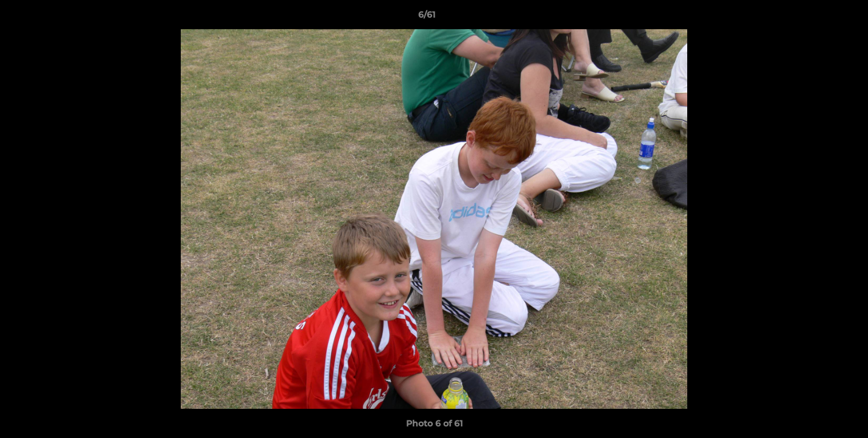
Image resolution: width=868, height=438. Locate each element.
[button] (817, 18)
